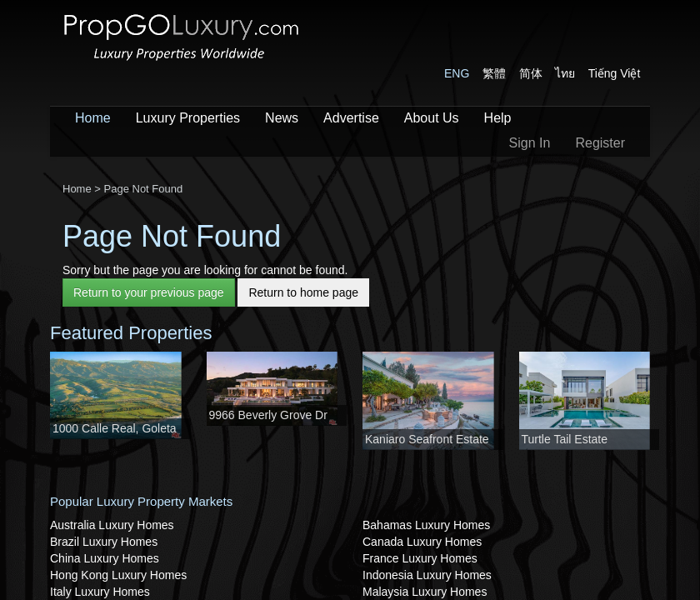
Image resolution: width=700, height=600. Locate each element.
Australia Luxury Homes (112, 525)
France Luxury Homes (420, 558)
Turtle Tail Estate (565, 439)
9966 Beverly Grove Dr (268, 415)
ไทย (565, 73)
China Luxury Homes (105, 558)
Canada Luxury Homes (422, 542)
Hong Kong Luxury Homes (118, 575)
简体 (531, 73)
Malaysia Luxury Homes (425, 592)
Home (93, 118)
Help (498, 118)
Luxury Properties (188, 118)
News (282, 118)
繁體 (494, 73)
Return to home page (303, 292)
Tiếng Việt (615, 73)
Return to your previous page (149, 292)
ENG (457, 73)
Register (600, 143)
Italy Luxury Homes (100, 592)
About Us (432, 118)
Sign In (530, 143)
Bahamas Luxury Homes (426, 525)
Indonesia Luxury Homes (427, 575)
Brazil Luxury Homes (104, 542)
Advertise (351, 118)
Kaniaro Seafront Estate (427, 439)
